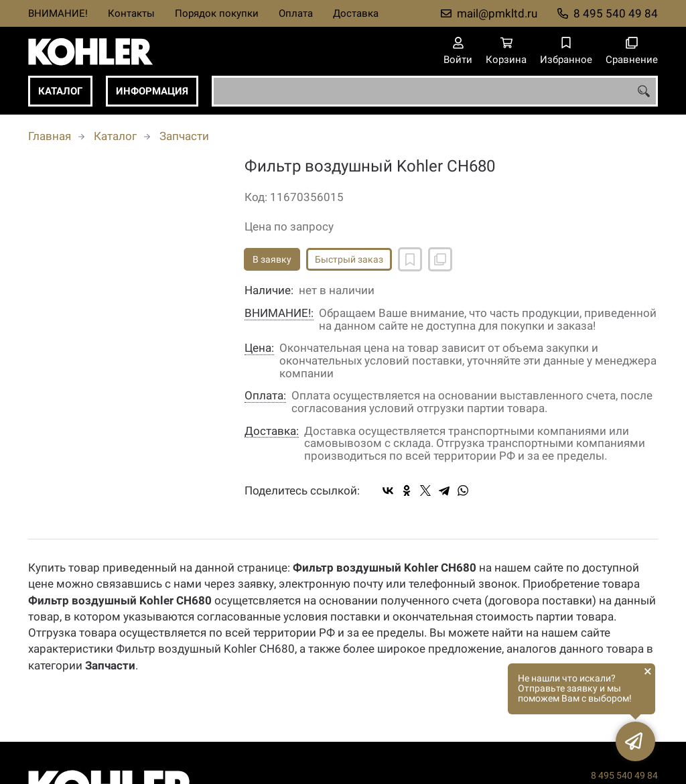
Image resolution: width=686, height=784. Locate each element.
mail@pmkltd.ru (497, 13)
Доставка (356, 13)
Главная (50, 136)
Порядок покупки (217, 13)
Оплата (296, 13)
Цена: (259, 348)
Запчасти (184, 136)
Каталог (60, 91)
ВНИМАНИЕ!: (279, 313)
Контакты (131, 13)
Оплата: (265, 396)
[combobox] (435, 91)
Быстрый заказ (349, 259)
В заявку (272, 259)
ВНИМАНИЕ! (58, 13)
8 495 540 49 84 (616, 13)
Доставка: (272, 431)
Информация (152, 91)
